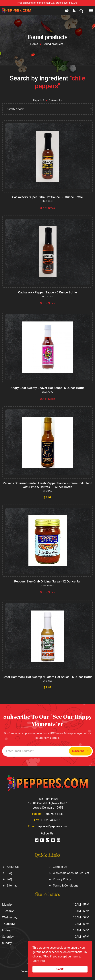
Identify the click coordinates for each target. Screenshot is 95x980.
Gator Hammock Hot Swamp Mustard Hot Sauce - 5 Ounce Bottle (47, 677)
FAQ (9, 879)
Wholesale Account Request (71, 873)
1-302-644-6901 (51, 820)
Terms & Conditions (66, 886)
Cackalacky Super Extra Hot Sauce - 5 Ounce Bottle (47, 197)
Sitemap (12, 886)
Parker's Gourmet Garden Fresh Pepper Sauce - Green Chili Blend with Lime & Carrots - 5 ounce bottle (47, 485)
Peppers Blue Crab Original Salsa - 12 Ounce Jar (47, 581)
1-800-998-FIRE (53, 814)
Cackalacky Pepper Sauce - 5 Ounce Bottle (47, 292)
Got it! (60, 969)
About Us (13, 867)
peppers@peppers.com (52, 826)
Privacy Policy (62, 879)
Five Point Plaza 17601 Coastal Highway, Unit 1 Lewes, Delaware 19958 (48, 803)
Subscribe (80, 751)
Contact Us (60, 867)
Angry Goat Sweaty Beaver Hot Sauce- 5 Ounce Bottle (48, 388)
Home (34, 44)
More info (39, 961)
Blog (10, 873)
